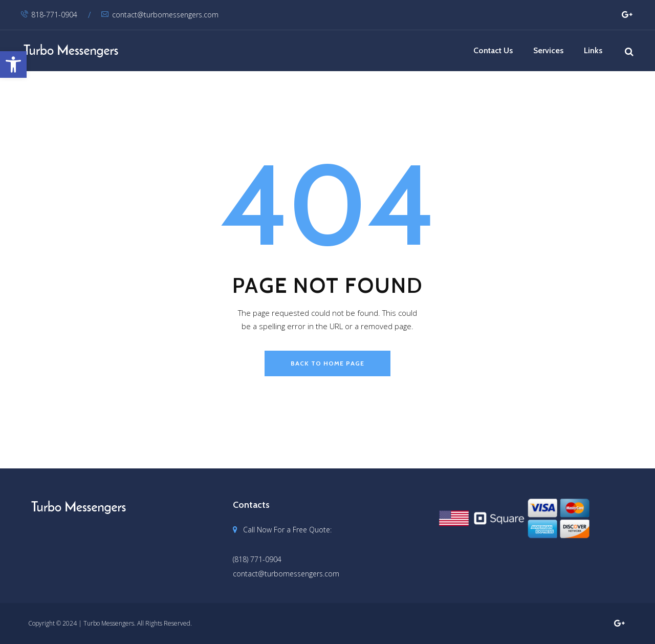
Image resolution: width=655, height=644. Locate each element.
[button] (13, 65)
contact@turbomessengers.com (160, 15)
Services (548, 50)
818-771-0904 (49, 15)
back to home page (327, 363)
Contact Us (493, 50)
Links (593, 50)
